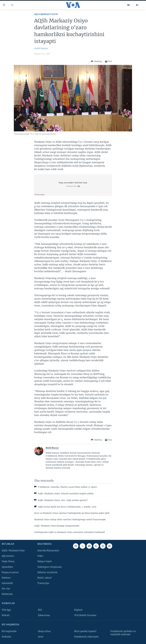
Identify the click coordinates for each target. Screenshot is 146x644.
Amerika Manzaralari (48, 551)
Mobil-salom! (44, 578)
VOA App (6, 610)
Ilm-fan (6, 589)
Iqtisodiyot (7, 567)
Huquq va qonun (10, 572)
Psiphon (78, 610)
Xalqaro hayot (45, 562)
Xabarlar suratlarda (47, 572)
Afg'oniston (8, 556)
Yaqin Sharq (8, 562)
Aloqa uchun (44, 631)
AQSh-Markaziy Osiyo (46, 14)
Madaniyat (7, 594)
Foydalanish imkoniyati (86, 637)
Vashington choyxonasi (49, 567)
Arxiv (41, 637)
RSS (40, 610)
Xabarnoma (44, 615)
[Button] (96, 61)
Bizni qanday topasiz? (85, 631)
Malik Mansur (41, 48)
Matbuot (6, 578)
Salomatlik (7, 583)
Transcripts (43, 583)
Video (40, 556)
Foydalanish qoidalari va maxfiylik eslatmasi (123, 633)
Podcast (6, 615)
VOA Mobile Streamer (85, 615)
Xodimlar (6, 637)
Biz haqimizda (9, 631)
